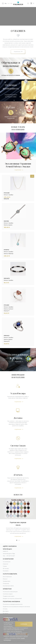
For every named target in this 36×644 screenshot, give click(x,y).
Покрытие (6, 583)
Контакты (6, 571)
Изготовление (7, 577)
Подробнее (18, 402)
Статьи (5, 566)
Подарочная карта (9, 596)
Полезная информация (10, 592)
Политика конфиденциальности (13, 604)
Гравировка (7, 581)
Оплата (5, 609)
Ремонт (5, 579)
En (11, 3)
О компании (7, 562)
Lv (9, 3)
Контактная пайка (8, 586)
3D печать (6, 568)
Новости (5, 564)
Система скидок (8, 594)
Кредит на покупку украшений (12, 598)
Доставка (6, 611)
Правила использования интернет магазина (16, 607)
